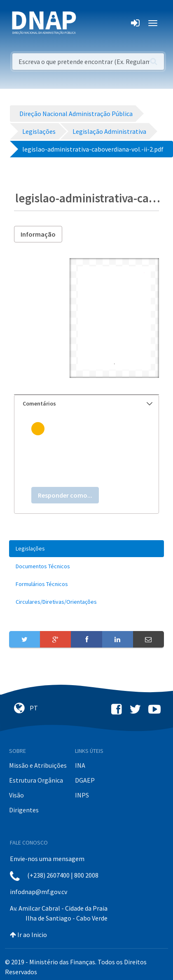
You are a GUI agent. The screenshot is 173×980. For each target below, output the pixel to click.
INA (80, 765)
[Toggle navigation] (88, 23)
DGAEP (85, 780)
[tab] (86, 404)
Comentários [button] (88, 403)
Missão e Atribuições (38, 765)
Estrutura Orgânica (36, 780)
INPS (82, 795)
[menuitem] (86, 549)
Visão (16, 795)
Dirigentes (24, 810)
